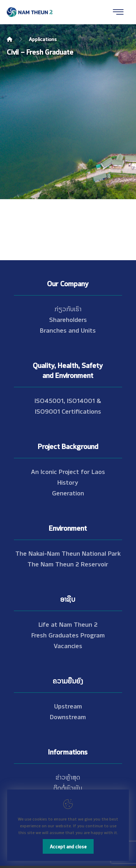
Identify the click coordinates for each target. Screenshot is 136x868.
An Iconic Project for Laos (68, 471)
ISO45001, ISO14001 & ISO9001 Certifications (68, 405)
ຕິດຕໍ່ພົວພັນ (68, 787)
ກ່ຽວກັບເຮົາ (68, 308)
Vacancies (68, 645)
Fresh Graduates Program (68, 635)
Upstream (68, 706)
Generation (68, 493)
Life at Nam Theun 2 (68, 624)
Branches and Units (68, 330)
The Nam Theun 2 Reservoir (68, 564)
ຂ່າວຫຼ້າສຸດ (68, 777)
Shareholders (68, 319)
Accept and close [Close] (68, 846)
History (68, 482)
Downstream (68, 716)
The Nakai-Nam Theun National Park (68, 553)
